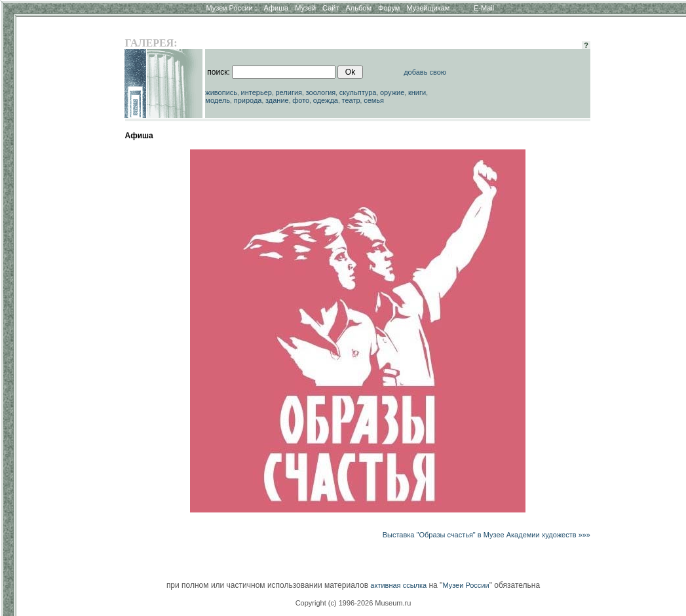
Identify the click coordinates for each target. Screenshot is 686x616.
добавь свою (425, 72)
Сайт (331, 8)
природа (248, 100)
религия (289, 92)
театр (351, 100)
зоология (321, 92)
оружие (392, 92)
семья (374, 100)
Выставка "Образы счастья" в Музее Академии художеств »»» (486, 535)
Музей (305, 8)
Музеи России (231, 8)
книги (417, 92)
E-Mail (484, 8)
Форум (389, 8)
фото (301, 100)
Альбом (359, 8)
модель (218, 100)
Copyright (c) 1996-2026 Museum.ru (353, 603)
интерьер (257, 92)
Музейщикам (428, 8)
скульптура (358, 92)
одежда (326, 100)
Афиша (276, 8)
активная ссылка (398, 585)
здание (277, 100)
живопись (221, 92)
